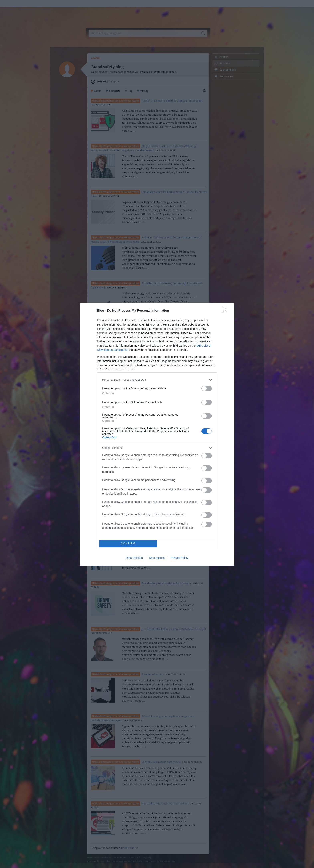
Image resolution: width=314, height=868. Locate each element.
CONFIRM (128, 544)
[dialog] (157, 434)
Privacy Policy (180, 558)
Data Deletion (134, 558)
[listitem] (157, 380)
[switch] (207, 389)
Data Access (157, 558)
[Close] (226, 311)
